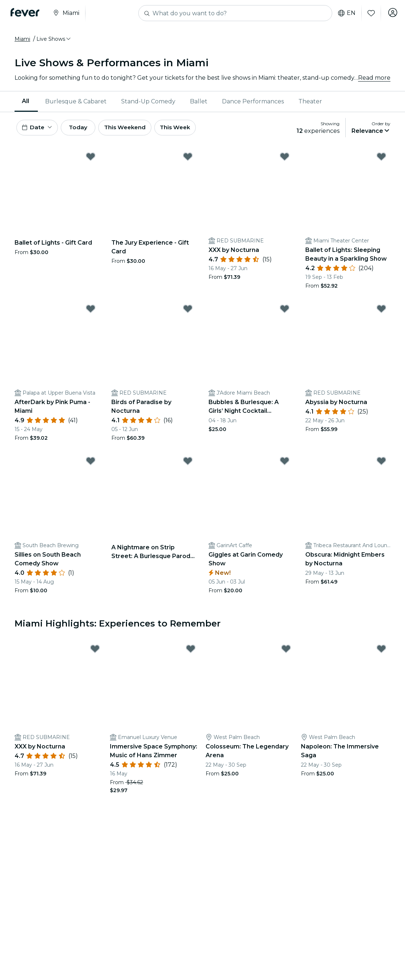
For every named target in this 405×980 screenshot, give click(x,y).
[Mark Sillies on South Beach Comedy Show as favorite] (91, 463)
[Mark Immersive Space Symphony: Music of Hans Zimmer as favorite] (191, 651)
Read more (374, 78)
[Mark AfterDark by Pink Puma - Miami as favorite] (91, 311)
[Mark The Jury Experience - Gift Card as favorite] (188, 158)
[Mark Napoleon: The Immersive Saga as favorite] (381, 651)
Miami (22, 39)
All (25, 101)
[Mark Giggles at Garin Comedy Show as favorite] (285, 463)
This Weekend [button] (134, 128)
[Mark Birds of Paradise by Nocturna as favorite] (188, 311)
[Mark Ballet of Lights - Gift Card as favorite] (91, 158)
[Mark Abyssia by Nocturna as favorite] (381, 311)
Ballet (199, 101)
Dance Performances (253, 101)
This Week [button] (187, 128)
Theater (310, 101)
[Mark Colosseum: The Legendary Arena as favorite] (286, 651)
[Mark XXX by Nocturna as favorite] (285, 158)
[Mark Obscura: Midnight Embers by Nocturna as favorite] (381, 463)
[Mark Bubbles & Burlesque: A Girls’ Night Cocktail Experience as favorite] (285, 311)
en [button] (345, 13)
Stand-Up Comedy (148, 101)
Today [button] (83, 128)
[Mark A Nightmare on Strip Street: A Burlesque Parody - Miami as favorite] (188, 463)
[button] (54, 39)
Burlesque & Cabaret (76, 101)
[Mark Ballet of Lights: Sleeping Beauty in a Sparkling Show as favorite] (381, 158)
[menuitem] (26, 102)
